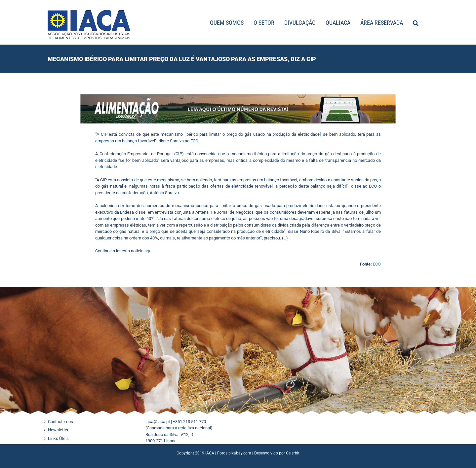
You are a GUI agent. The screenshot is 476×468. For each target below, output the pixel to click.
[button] (416, 22)
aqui (148, 251)
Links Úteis (58, 438)
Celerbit (293, 453)
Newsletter (58, 430)
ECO (377, 264)
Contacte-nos (60, 422)
